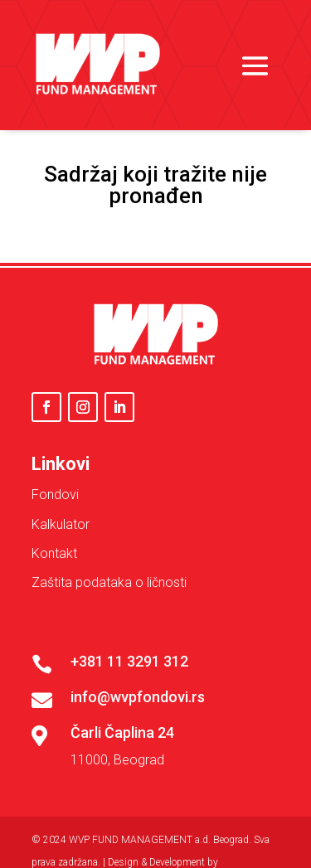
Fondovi (55, 495)
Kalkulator (61, 524)
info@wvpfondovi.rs (138, 697)
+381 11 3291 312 (129, 661)
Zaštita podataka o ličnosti (109, 582)
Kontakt (54, 553)
